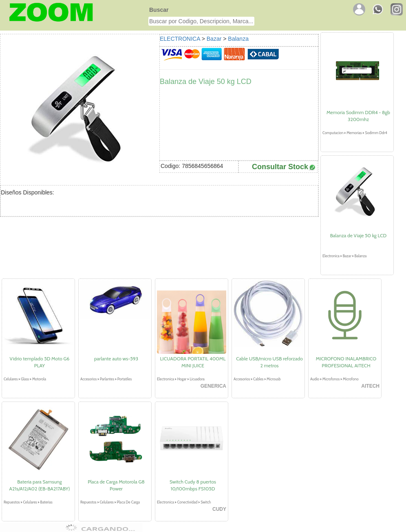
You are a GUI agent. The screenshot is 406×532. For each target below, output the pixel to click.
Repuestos (12, 502)
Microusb (274, 379)
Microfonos (331, 379)
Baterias (46, 502)
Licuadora (197, 379)
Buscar (159, 10)
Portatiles (125, 379)
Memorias (354, 133)
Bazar (214, 39)
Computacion (333, 133)
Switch (206, 502)
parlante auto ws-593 (116, 359)
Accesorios (88, 379)
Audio (315, 379)
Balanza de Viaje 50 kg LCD (359, 235)
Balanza (238, 39)
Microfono (351, 379)
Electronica (331, 256)
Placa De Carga (129, 502)
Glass (25, 379)
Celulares (11, 379)
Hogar (182, 379)
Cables (258, 379)
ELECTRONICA (180, 39)
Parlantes (107, 379)
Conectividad (188, 502)
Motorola (39, 379)
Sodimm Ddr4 (376, 133)
